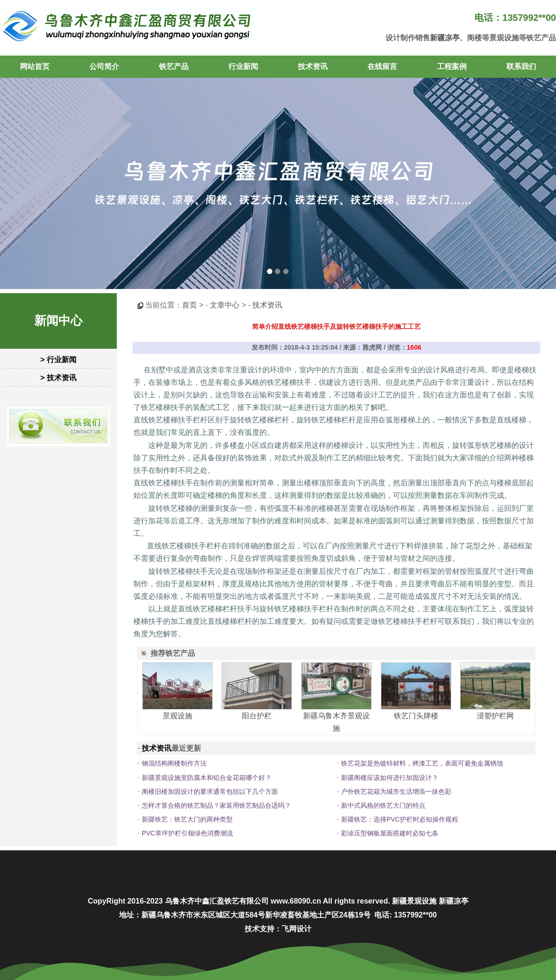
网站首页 (35, 66)
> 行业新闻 (58, 360)
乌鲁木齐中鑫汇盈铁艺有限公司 (217, 901)
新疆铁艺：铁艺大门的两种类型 (187, 819)
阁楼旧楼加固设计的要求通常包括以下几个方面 (210, 792)
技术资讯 (313, 66)
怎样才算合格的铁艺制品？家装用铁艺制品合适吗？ (216, 805)
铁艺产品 (174, 66)
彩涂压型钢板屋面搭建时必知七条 (390, 833)
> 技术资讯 (58, 378)
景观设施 (177, 716)
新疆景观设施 (414, 901)
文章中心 (225, 305)
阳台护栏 (257, 716)
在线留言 (382, 66)
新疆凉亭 (445, 38)
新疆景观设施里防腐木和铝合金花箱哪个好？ (207, 778)
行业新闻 (243, 66)
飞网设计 (297, 929)
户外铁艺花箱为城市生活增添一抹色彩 (396, 792)
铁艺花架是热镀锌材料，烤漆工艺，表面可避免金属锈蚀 (422, 763)
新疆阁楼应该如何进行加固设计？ (390, 778)
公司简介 (104, 66)
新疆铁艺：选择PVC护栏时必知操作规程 (400, 819)
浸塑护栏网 (495, 716)
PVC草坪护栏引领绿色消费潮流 (187, 833)
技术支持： (263, 929)
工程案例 (452, 66)
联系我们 (521, 66)
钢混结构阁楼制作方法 (174, 763)
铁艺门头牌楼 (416, 716)
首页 (190, 305)
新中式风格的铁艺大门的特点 (383, 805)
